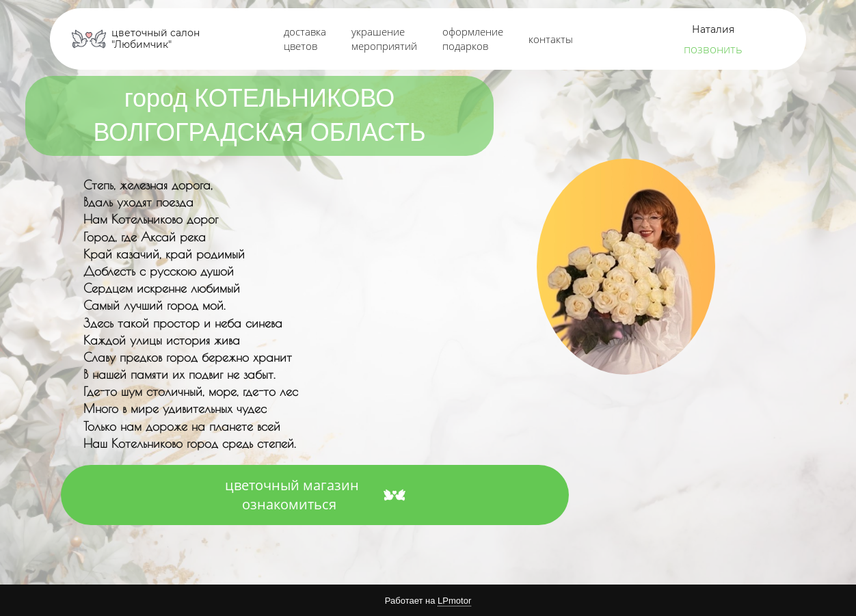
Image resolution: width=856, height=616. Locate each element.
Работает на (428, 601)
